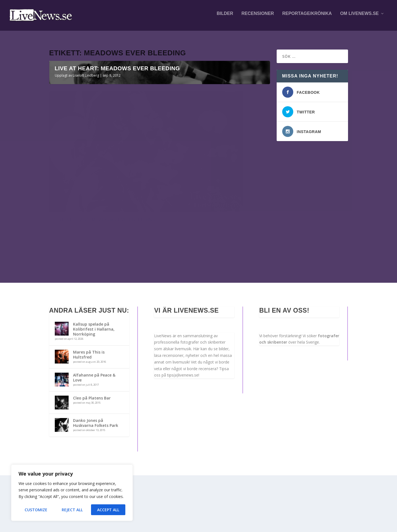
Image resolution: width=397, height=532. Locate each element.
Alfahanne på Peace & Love (94, 434)
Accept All (108, 510)
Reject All (72, 510)
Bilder (225, 17)
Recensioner (258, 17)
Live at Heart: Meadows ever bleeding (117, 171)
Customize (36, 510)
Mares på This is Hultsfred (89, 411)
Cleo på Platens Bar (92, 455)
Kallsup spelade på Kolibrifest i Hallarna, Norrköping (94, 386)
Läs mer (65, 315)
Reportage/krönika (307, 17)
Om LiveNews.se (359, 17)
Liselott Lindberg (86, 178)
